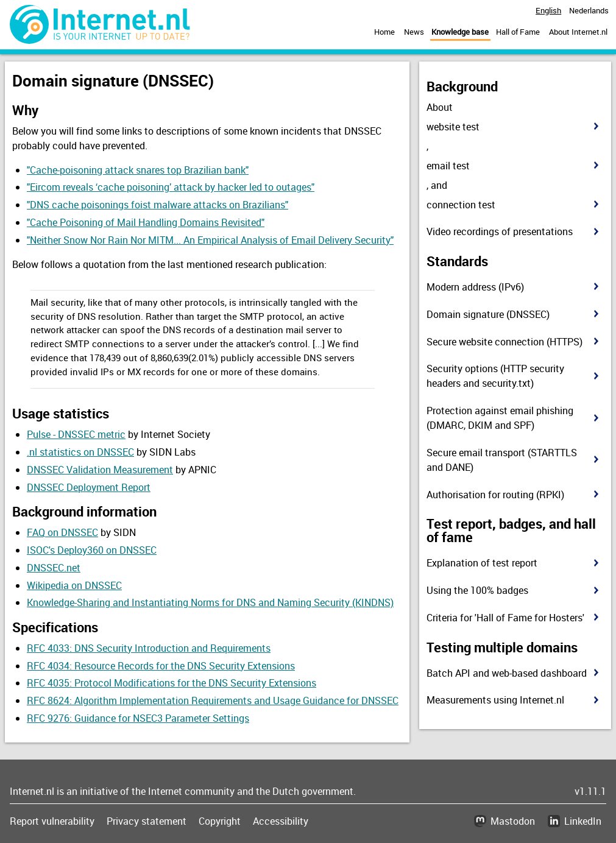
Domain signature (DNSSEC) (488, 314)
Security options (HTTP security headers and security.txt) (495, 376)
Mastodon (513, 821)
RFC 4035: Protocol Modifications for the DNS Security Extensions (172, 683)
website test (453, 127)
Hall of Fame (518, 32)
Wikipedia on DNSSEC (74, 585)
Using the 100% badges (477, 590)
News (414, 32)
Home (384, 32)
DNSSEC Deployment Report (89, 487)
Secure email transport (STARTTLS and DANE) (502, 460)
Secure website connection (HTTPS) (504, 342)
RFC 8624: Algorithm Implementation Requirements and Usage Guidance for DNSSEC (213, 700)
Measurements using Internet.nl (495, 700)
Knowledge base (460, 32)
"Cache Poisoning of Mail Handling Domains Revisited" (146, 222)
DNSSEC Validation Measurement (100, 470)
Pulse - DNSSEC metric (76, 434)
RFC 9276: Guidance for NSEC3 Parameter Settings (138, 718)
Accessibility (281, 821)
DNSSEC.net (54, 568)
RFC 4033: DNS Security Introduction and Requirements (149, 648)
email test (448, 166)
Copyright (220, 821)
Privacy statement (147, 821)
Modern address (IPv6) (475, 287)
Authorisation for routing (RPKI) (495, 495)
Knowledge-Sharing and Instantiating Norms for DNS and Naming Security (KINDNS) (210, 602)
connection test (461, 205)
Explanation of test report (482, 563)
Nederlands (589, 10)
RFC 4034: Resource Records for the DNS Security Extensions (161, 666)
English (548, 10)
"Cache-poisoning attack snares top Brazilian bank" (138, 170)
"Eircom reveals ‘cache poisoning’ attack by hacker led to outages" (171, 187)
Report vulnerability (52, 821)
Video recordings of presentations (500, 231)
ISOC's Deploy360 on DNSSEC (92, 550)
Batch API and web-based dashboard (507, 673)
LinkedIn (583, 821)
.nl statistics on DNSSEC (80, 452)
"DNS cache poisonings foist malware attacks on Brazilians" (158, 205)
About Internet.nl (578, 32)
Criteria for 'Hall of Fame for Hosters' (505, 618)
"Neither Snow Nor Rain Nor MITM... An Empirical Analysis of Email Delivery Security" (210, 240)
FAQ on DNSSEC (62, 532)
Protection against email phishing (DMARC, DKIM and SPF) (500, 418)
